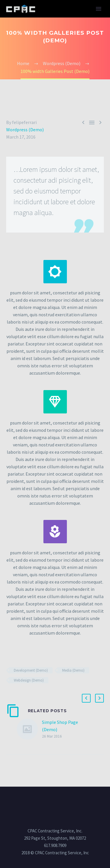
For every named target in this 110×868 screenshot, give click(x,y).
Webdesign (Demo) (29, 680)
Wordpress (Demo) (25, 130)
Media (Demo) (73, 670)
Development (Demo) (31, 670)
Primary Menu (99, 9)
